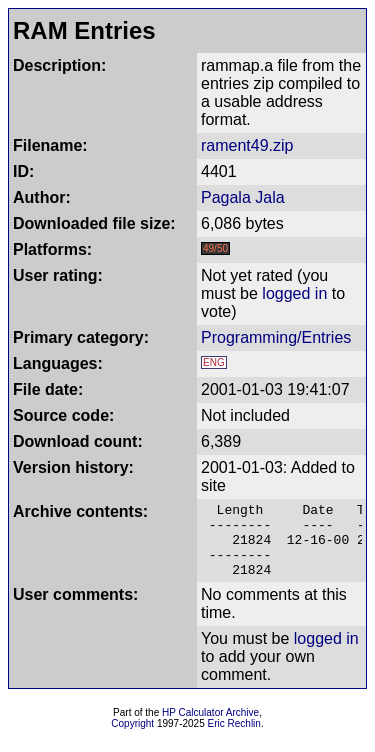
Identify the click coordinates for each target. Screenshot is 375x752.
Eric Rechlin (234, 738)
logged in (294, 293)
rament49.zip (247, 145)
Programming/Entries (276, 337)
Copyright (132, 738)
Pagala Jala (243, 197)
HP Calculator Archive (210, 727)
